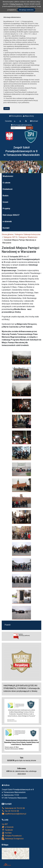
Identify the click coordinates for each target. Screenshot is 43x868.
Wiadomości (8, 176)
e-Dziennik (8, 827)
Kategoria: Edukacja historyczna (28, 234)
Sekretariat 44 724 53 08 (13, 808)
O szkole (6, 183)
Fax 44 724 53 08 (10, 811)
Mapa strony (28, 116)
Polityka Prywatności (12, 836)
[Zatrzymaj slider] (22, 171)
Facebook (7, 830)
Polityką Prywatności (17, 4)
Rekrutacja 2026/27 (11, 215)
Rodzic (6, 196)
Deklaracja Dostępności (13, 839)
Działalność (8, 189)
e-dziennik (7, 221)
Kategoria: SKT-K (10, 237)
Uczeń (5, 202)
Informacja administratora (21, 125)
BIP (5, 824)
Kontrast (34, 121)
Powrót (8, 625)
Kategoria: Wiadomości (28, 237)
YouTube (7, 833)
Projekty (6, 209)
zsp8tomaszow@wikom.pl (14, 814)
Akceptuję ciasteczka (26, 10)
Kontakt (6, 228)
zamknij (7, 109)
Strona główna (15, 116)
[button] (3, 167)
